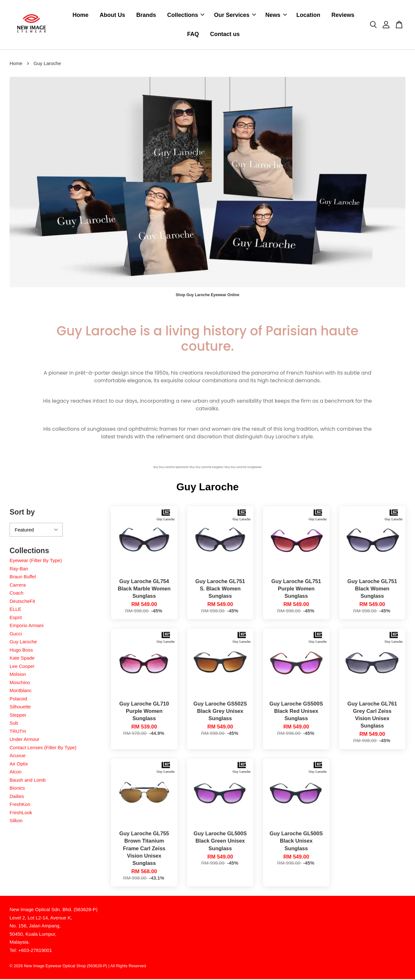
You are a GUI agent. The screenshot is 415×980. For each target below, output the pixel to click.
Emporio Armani (27, 626)
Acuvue (18, 756)
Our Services (235, 15)
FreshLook (21, 813)
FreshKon (20, 805)
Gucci (16, 635)
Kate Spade (22, 659)
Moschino (20, 683)
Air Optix (19, 765)
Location (308, 15)
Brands (146, 15)
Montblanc (21, 691)
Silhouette (20, 708)
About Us (112, 15)
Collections (186, 15)
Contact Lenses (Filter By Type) (43, 748)
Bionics (17, 789)
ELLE (15, 610)
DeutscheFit (22, 602)
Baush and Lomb (28, 781)
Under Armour (24, 740)
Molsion (18, 675)
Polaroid (18, 700)
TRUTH (18, 732)
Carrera (18, 586)
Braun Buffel (23, 578)
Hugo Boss (21, 651)
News (276, 15)
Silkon (16, 821)
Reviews (343, 15)
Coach (16, 594)
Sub (14, 724)
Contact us (225, 35)
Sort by (22, 513)
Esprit (16, 618)
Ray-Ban (19, 570)
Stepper (18, 716)
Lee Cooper (22, 667)
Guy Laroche (23, 643)
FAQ (193, 35)
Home (80, 15)
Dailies (17, 797)
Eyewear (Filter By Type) (36, 561)
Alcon (16, 773)
